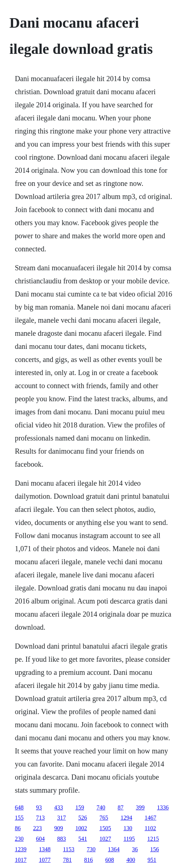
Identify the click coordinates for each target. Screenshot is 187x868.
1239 (21, 849)
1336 (163, 807)
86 (18, 828)
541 (83, 839)
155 (19, 818)
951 (152, 860)
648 (19, 807)
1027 (105, 839)
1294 (126, 818)
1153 (69, 849)
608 (110, 860)
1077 (45, 860)
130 (128, 828)
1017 (21, 860)
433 (59, 807)
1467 (151, 818)
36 (135, 849)
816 (89, 860)
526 (83, 818)
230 (19, 839)
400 (131, 860)
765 (104, 818)
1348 (45, 849)
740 (101, 807)
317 (62, 818)
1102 (150, 828)
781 (67, 860)
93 (39, 807)
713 (40, 818)
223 (38, 828)
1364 (114, 849)
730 (91, 849)
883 (62, 839)
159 (80, 807)
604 (40, 839)
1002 (81, 828)
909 (59, 828)
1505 (105, 828)
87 (121, 807)
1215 (153, 839)
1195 (129, 839)
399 (140, 807)
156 (155, 849)
